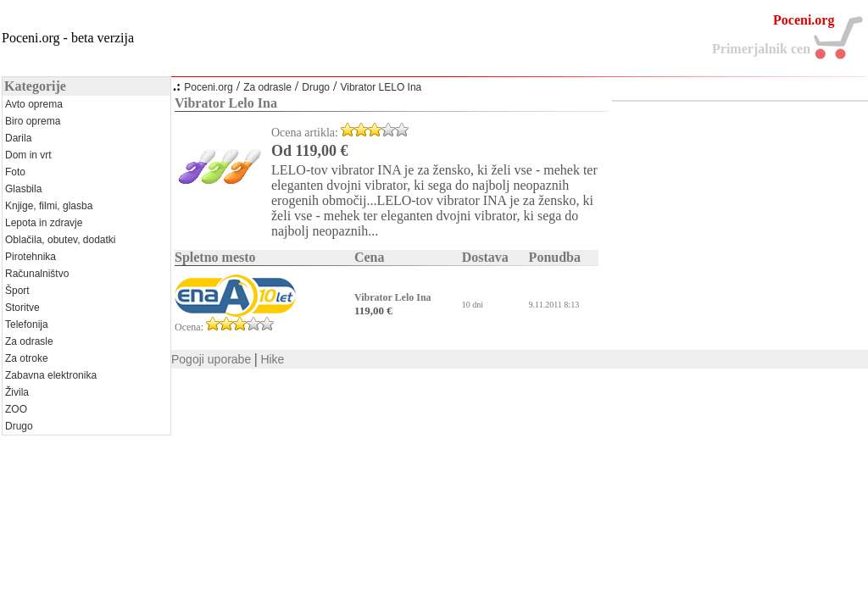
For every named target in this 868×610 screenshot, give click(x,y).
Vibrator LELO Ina (381, 87)
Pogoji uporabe (211, 359)
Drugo (316, 87)
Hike (272, 359)
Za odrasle (267, 87)
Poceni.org (208, 87)
